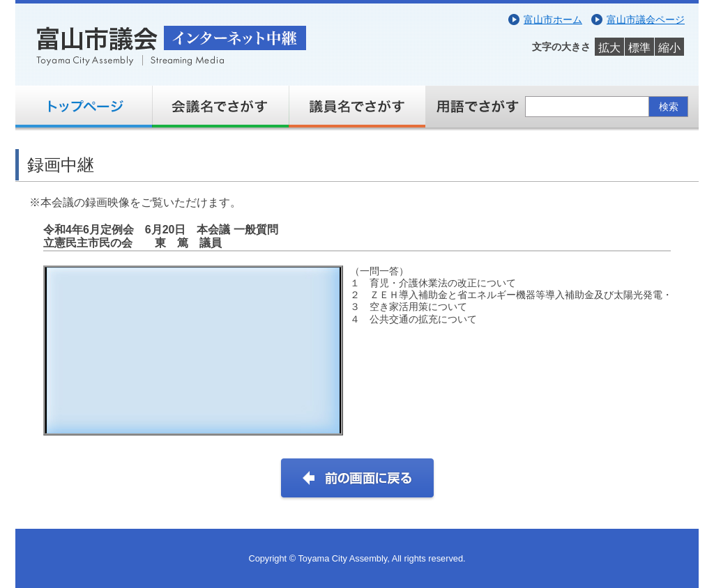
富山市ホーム (553, 20)
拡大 (609, 48)
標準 (639, 48)
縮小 (669, 48)
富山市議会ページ (646, 20)
